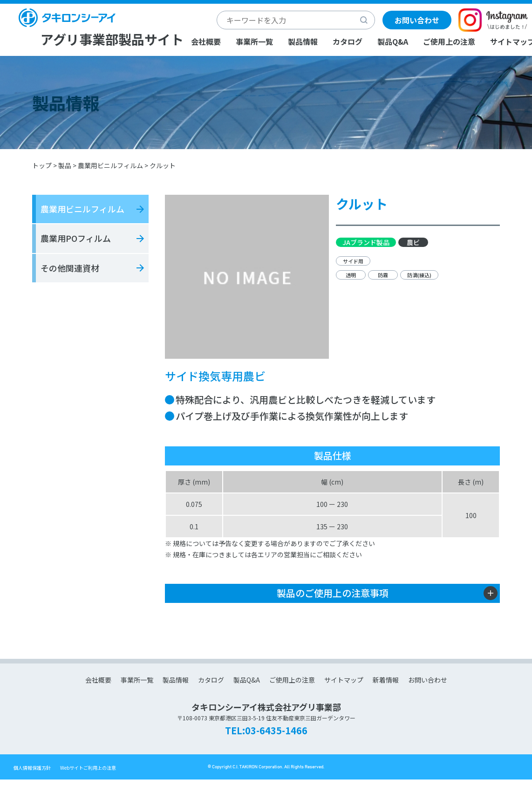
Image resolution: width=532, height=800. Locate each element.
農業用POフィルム (76, 238)
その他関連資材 (70, 268)
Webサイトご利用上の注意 (88, 768)
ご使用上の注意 (449, 41)
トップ (42, 165)
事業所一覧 (254, 41)
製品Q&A (393, 41)
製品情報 (303, 41)
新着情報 (386, 680)
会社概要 (206, 41)
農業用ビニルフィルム (110, 165)
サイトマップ (344, 680)
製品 (65, 165)
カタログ (348, 41)
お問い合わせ (417, 20)
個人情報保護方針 (32, 768)
